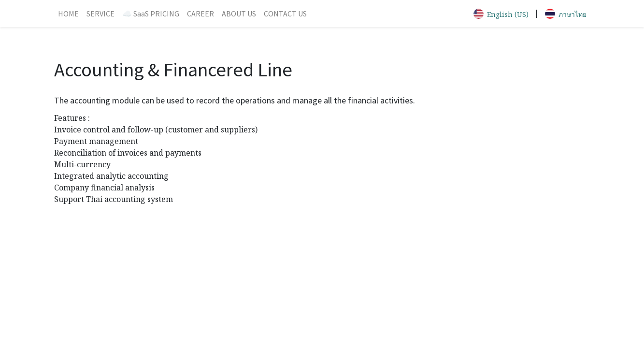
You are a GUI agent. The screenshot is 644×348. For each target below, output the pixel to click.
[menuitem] (68, 14)
